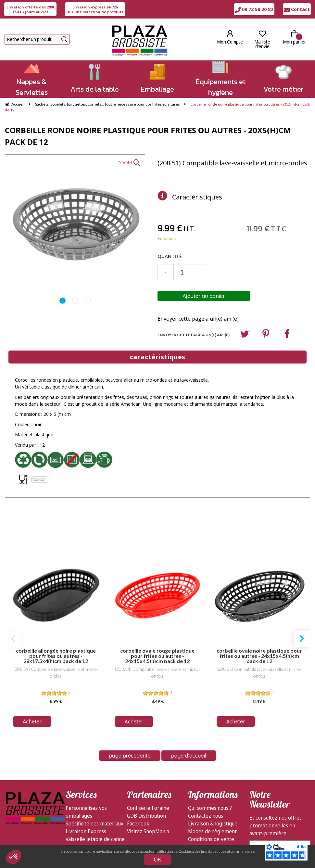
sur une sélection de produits (95, 9)
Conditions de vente (211, 785)
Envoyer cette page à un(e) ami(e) (198, 319)
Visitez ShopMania (148, 778)
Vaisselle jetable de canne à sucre (95, 789)
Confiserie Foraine (148, 754)
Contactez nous (206, 762)
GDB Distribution (146, 762)
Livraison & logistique (213, 770)
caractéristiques (157, 357)
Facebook (138, 770)
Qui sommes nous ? (210, 754)
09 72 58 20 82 (254, 9)
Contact (297, 9)
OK (158, 860)
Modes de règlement (212, 778)
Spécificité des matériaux (94, 770)
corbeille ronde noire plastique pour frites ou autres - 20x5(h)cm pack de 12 (148, 136)
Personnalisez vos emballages (86, 758)
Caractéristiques (197, 197)
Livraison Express (86, 778)
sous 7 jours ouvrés (31, 9)
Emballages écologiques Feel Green (93, 805)
